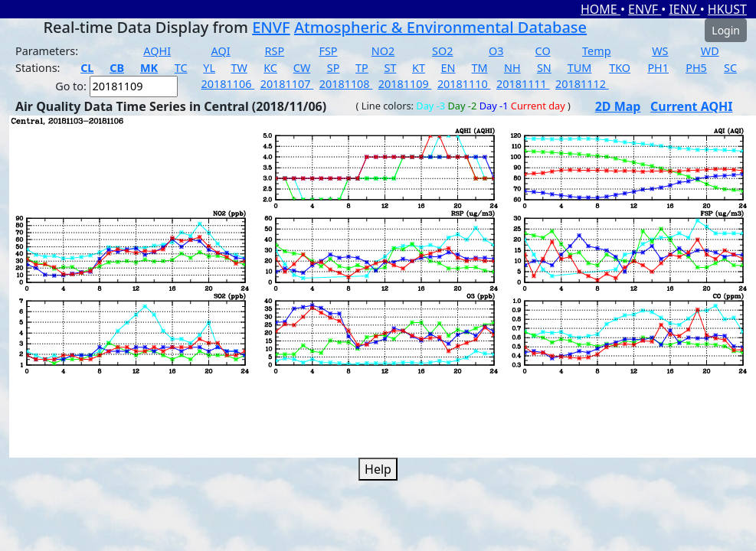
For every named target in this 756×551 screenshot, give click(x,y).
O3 (496, 51)
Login (726, 30)
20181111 (523, 84)
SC (730, 68)
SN (544, 68)
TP (362, 68)
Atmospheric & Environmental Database (440, 27)
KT (419, 68)
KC (270, 68)
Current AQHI (692, 106)
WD (710, 51)
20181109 (405, 84)
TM (480, 68)
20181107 (287, 84)
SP (334, 68)
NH (512, 68)
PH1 (658, 68)
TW (239, 68)
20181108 (346, 84)
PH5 (696, 68)
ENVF (645, 9)
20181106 (228, 84)
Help (378, 469)
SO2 (442, 51)
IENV (684, 9)
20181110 (464, 84)
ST (390, 68)
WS (660, 51)
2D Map (618, 106)
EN (448, 68)
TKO (620, 68)
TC (181, 68)
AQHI (157, 51)
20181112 (582, 84)
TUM (580, 68)
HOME (601, 9)
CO (543, 51)
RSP (275, 51)
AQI (221, 51)
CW (302, 68)
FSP (328, 51)
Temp (596, 51)
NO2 (383, 51)
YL (209, 68)
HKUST (727, 9)
